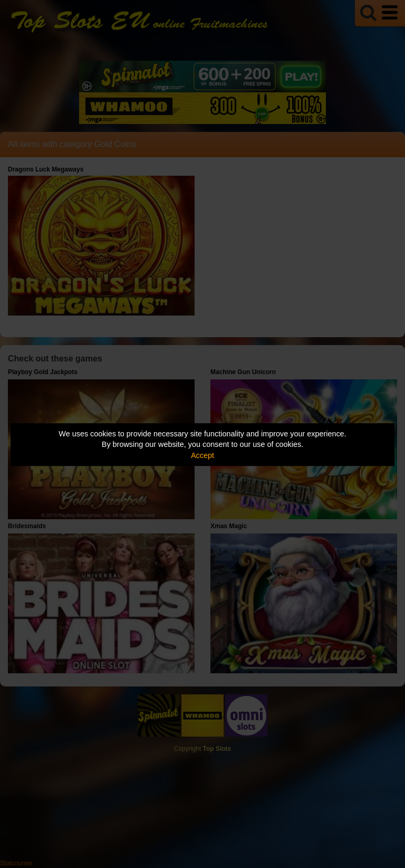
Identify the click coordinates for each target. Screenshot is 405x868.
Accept (202, 455)
